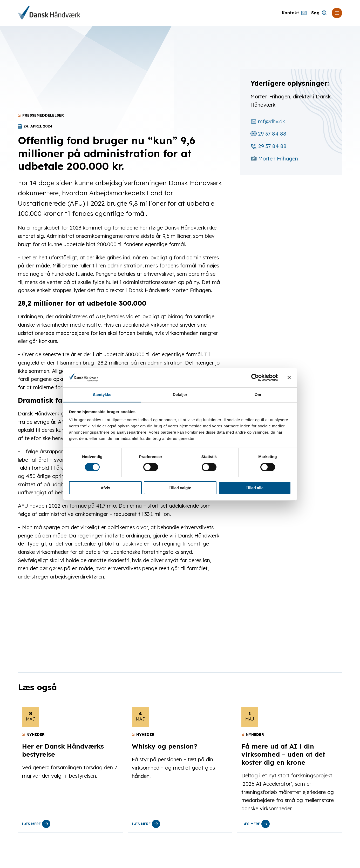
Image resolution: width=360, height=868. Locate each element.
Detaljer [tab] (180, 395)
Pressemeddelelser (43, 115)
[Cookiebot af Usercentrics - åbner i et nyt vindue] (255, 378)
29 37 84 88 (268, 134)
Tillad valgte (180, 488)
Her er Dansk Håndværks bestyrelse (63, 750)
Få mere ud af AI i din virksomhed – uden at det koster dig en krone (283, 754)
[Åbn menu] (337, 13)
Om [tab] (258, 395)
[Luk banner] (289, 378)
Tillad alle (255, 488)
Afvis (106, 488)
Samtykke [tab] (102, 395)
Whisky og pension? (165, 746)
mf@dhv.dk (268, 121)
